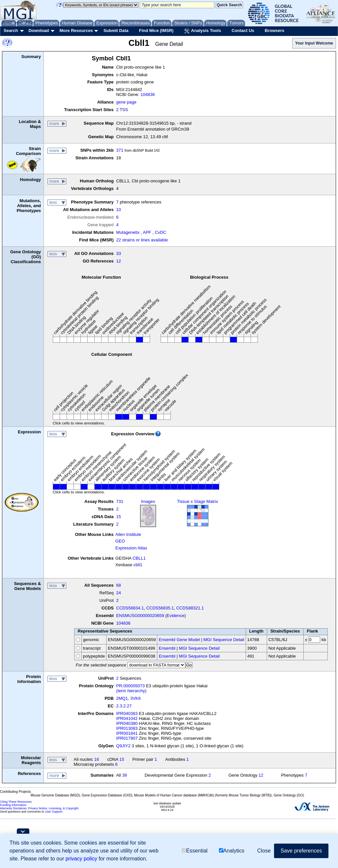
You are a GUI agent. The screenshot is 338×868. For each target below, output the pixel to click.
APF (147, 232)
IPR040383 (127, 713)
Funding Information (13, 805)
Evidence (176, 616)
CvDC (160, 232)
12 (118, 261)
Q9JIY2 (123, 746)
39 (124, 775)
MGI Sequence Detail (224, 640)
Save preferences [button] (301, 851)
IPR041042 (127, 718)
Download (39, 31)
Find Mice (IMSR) (156, 31)
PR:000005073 (130, 686)
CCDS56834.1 (130, 608)
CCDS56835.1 (160, 608)
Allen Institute (128, 534)
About (7, 22)
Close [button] (264, 851)
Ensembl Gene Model (179, 640)
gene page (126, 102)
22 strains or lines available (142, 240)
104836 (148, 94)
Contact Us (243, 31)
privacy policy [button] (81, 859)
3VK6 (136, 698)
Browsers (275, 31)
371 (120, 150)
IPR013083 (127, 728)
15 (118, 517)
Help (19, 22)
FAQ (29, 22)
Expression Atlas (131, 548)
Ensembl (167, 648)
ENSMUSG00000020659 (140, 616)
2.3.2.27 (124, 706)
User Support (54, 812)
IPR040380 (127, 723)
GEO (120, 541)
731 (120, 501)
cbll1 (138, 565)
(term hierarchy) (131, 691)
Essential (195, 851)
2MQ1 (122, 698)
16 (97, 759)
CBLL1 (139, 558)
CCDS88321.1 (190, 608)
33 (118, 253)
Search (11, 31)
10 (118, 210)
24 (118, 593)
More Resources (76, 31)
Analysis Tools (202, 31)
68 (118, 585)
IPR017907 (127, 738)
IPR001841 (127, 733)
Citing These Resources (16, 802)
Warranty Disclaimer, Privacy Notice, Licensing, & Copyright (39, 808)
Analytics (232, 851)
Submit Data (116, 31)
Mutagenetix (128, 232)
